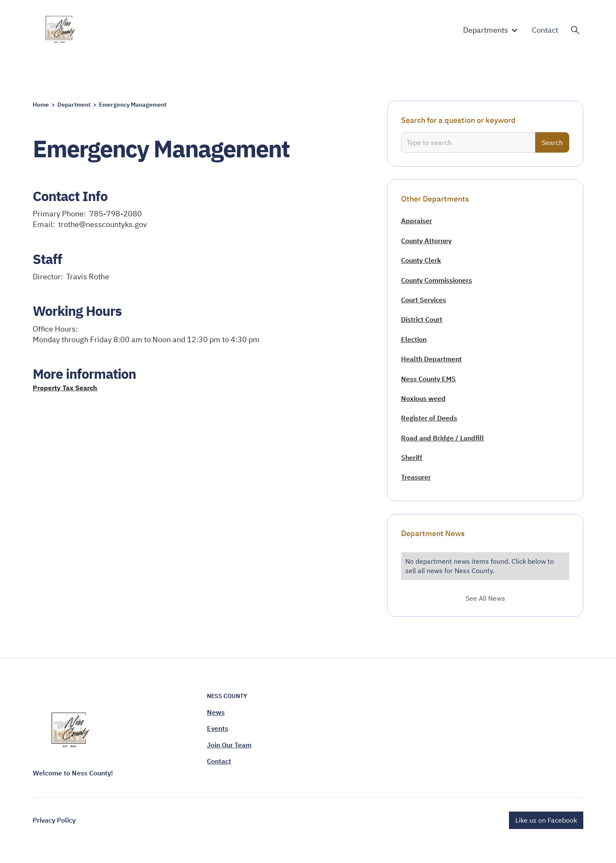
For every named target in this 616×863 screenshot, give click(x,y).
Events (218, 728)
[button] (492, 30)
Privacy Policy (54, 820)
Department (74, 105)
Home (41, 105)
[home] (61, 30)
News (216, 712)
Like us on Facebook (546, 820)
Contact (545, 30)
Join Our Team (229, 745)
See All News (485, 598)
